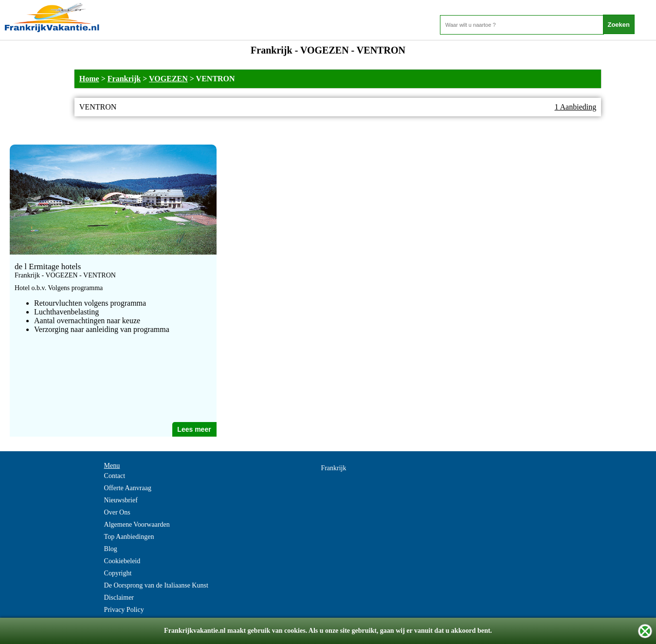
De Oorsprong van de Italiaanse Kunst (156, 585)
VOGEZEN (168, 79)
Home (89, 79)
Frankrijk (124, 79)
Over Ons (117, 512)
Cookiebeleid (122, 561)
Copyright (118, 573)
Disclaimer (119, 598)
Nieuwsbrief (121, 500)
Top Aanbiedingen (129, 537)
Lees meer (194, 429)
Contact (115, 476)
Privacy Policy (124, 610)
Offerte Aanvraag (128, 488)
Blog (111, 549)
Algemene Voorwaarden (137, 524)
